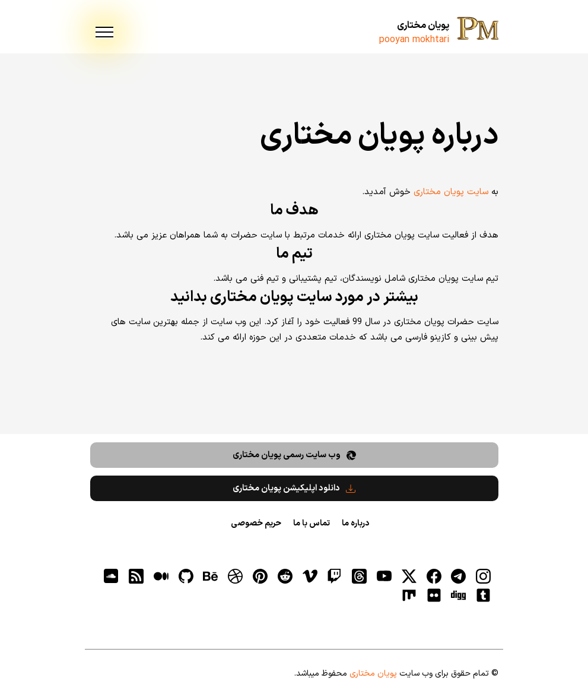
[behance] (211, 576)
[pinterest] (260, 576)
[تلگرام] (459, 576)
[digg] (459, 596)
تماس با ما (312, 523)
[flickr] (434, 596)
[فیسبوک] (434, 576)
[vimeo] (310, 576)
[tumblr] (484, 596)
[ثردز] (360, 576)
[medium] (161, 576)
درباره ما (355, 523)
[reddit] (285, 576)
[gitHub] (186, 576)
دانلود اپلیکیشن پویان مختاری (294, 488)
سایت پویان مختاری (451, 192)
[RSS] (136, 576)
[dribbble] (236, 576)
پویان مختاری (423, 26)
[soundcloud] (112, 576)
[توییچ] (335, 576)
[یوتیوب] (384, 576)
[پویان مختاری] (478, 30)
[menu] (104, 33)
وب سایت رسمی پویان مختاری (294, 455)
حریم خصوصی (256, 523)
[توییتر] (409, 576)
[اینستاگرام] (484, 576)
